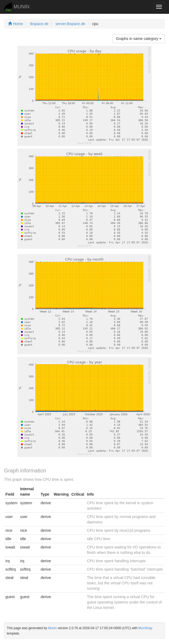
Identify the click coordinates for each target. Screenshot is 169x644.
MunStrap (145, 628)
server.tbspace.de (70, 24)
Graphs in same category (139, 39)
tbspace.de (39, 24)
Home (16, 24)
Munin (52, 628)
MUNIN (17, 7)
